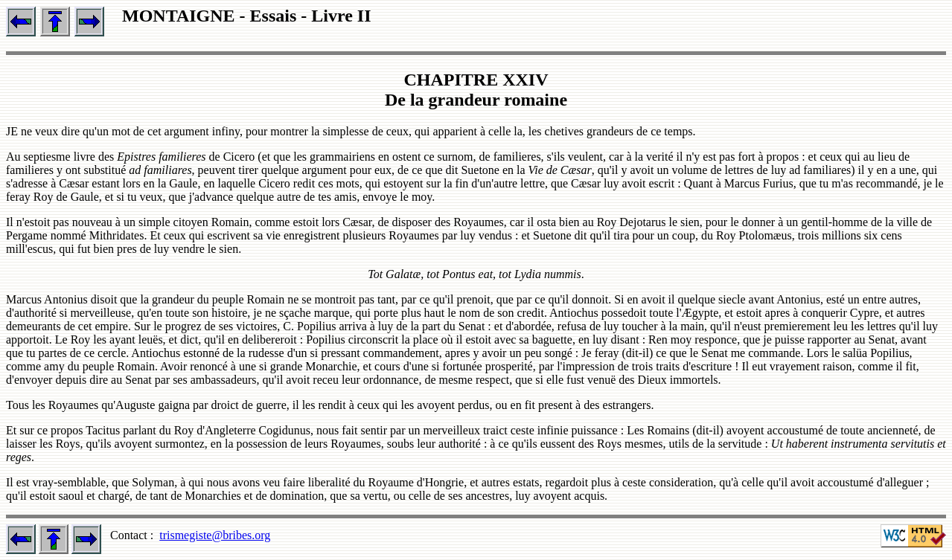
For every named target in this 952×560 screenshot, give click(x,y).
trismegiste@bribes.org (215, 535)
